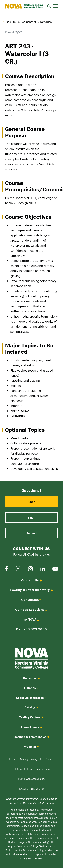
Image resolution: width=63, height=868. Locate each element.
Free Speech (47, 759)
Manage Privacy (29, 759)
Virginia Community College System (34, 803)
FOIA (21, 779)
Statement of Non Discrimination (32, 769)
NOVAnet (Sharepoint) (32, 788)
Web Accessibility (35, 779)
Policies (13, 759)
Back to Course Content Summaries (29, 22)
